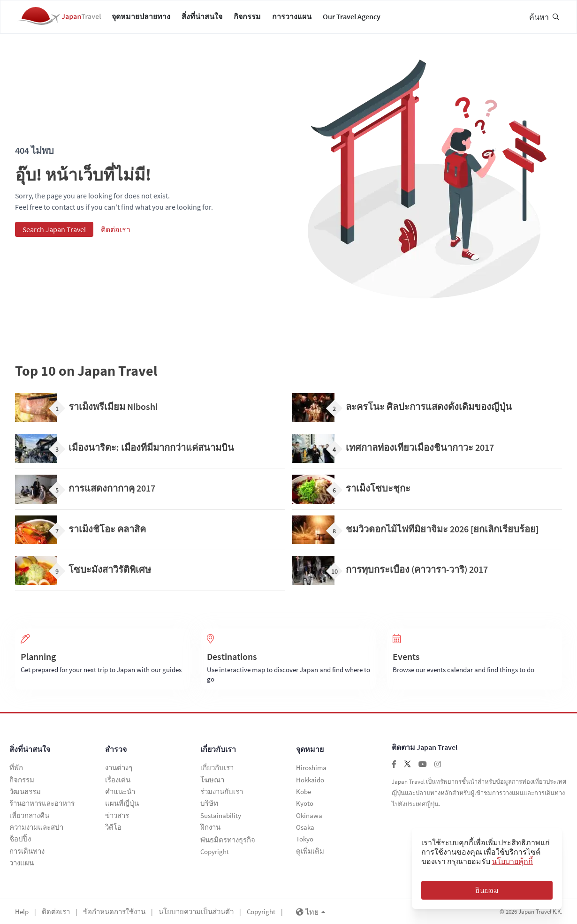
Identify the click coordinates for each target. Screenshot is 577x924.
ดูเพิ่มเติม (310, 851)
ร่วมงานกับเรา (222, 795)
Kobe (304, 795)
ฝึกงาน (210, 829)
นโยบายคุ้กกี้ (512, 861)
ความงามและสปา (36, 829)
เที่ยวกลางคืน (29, 817)
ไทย (311, 911)
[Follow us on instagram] (438, 769)
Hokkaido (310, 784)
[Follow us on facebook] (394, 769)
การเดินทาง (27, 851)
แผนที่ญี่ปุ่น (122, 806)
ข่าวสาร (117, 817)
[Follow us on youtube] (423, 769)
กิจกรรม (247, 19)
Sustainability (221, 817)
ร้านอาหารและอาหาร (42, 806)
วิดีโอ (113, 829)
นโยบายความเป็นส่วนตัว (196, 911)
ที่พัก (16, 772)
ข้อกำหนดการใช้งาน (114, 911)
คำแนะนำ (120, 795)
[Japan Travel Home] (59, 19)
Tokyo (305, 840)
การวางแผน (292, 19)
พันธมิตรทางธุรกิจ (228, 840)
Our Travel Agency (352, 19)
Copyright (215, 851)
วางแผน (22, 862)
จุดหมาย (310, 754)
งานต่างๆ (119, 772)
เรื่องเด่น (118, 784)
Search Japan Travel (54, 234)
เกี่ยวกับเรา (218, 754)
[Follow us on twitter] (407, 769)
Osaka (305, 829)
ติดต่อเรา (116, 234)
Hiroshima (311, 772)
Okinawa (309, 817)
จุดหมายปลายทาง (141, 19)
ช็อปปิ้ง (20, 840)
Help (22, 911)
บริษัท (209, 806)
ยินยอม (487, 890)
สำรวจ (116, 754)
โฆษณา (212, 784)
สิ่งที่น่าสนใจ (202, 19)
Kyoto (305, 806)
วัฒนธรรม (25, 795)
